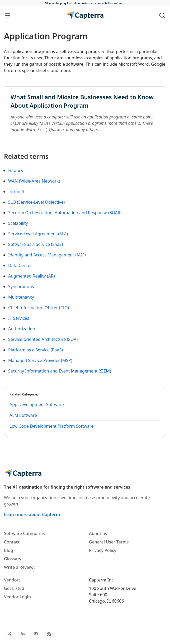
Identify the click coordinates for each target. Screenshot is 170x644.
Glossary (13, 559)
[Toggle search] (162, 15)
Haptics (16, 170)
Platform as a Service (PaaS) (36, 350)
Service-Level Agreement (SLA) (38, 234)
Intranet (16, 192)
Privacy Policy (103, 550)
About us (98, 533)
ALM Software (23, 415)
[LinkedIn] (23, 634)
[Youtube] (36, 634)
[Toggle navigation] (8, 15)
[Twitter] (10, 634)
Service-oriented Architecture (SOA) (43, 339)
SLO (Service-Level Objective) (36, 202)
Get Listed (14, 588)
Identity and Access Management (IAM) (47, 255)
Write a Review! (19, 567)
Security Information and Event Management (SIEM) (60, 371)
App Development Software (37, 404)
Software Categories (24, 533)
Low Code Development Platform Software (51, 426)
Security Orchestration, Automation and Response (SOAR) (65, 213)
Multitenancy (21, 297)
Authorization (22, 329)
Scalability (18, 223)
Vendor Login (17, 597)
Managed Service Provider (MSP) (40, 360)
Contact (12, 542)
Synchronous (21, 287)
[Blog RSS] (49, 634)
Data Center (20, 265)
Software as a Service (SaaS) (36, 244)
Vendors (12, 580)
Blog (8, 550)
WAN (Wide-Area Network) (34, 181)
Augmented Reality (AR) (32, 276)
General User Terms (109, 542)
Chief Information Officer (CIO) (39, 308)
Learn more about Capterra (32, 514)
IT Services (19, 318)
